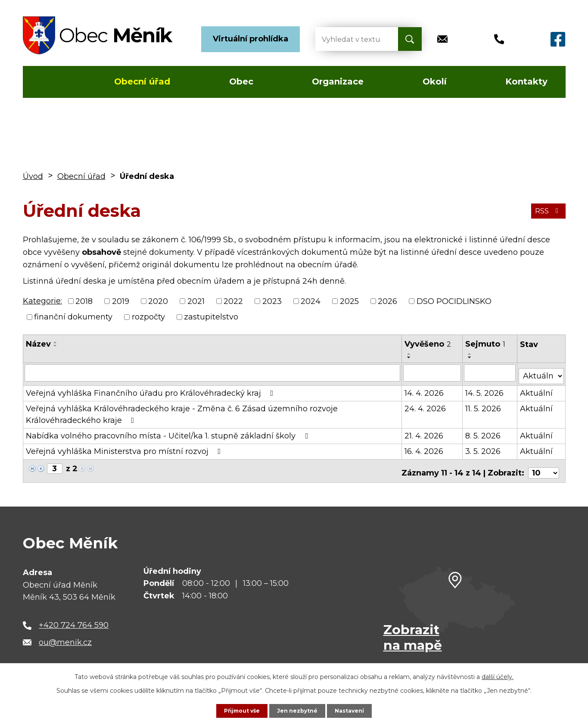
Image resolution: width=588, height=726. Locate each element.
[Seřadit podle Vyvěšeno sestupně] (410, 357)
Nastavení (354, 710)
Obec (241, 81)
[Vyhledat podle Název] (213, 372)
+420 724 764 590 (74, 618)
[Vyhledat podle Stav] (541, 372)
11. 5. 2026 (484, 405)
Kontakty (526, 81)
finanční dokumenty (73, 317)
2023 (272, 301)
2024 (311, 301)
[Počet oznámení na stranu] (544, 466)
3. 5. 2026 (484, 448)
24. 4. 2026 (426, 405)
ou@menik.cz (65, 635)
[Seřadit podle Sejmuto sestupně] (471, 357)
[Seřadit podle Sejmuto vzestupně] (471, 354)
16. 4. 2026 (424, 448)
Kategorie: (42, 301)
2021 (196, 301)
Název (38, 344)
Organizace (338, 81)
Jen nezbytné (298, 710)
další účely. (498, 676)
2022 (233, 301)
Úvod (48, 82)
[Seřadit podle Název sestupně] (56, 346)
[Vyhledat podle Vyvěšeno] (432, 372)
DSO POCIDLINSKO (454, 301)
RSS (546, 210)
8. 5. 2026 (484, 432)
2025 (349, 301)
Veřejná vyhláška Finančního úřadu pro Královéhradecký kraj (151, 390)
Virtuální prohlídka (250, 39)
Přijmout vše (238, 710)
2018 (84, 301)
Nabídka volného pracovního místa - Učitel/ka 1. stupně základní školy (169, 432)
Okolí (435, 81)
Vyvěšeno (428, 344)
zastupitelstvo (211, 317)
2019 (121, 301)
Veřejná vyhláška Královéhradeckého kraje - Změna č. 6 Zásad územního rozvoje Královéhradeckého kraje (182, 411)
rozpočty (148, 317)
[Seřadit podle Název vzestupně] (56, 342)
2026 (387, 301)
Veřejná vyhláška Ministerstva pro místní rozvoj (125, 448)
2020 (158, 301)
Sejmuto (486, 344)
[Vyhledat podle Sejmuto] (490, 372)
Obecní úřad (142, 81)
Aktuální (537, 390)
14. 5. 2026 (485, 390)
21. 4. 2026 (424, 432)
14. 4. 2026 (425, 390)
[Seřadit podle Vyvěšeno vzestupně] (410, 354)
